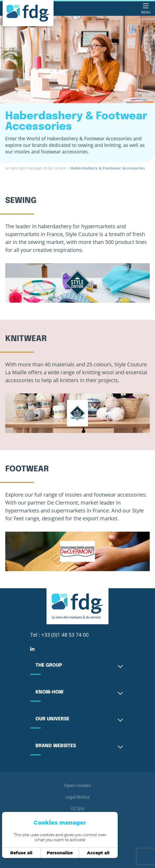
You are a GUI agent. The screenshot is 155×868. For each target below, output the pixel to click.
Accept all (95, 853)
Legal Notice (77, 797)
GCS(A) (78, 809)
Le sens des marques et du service (36, 168)
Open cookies (77, 785)
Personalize (57, 853)
